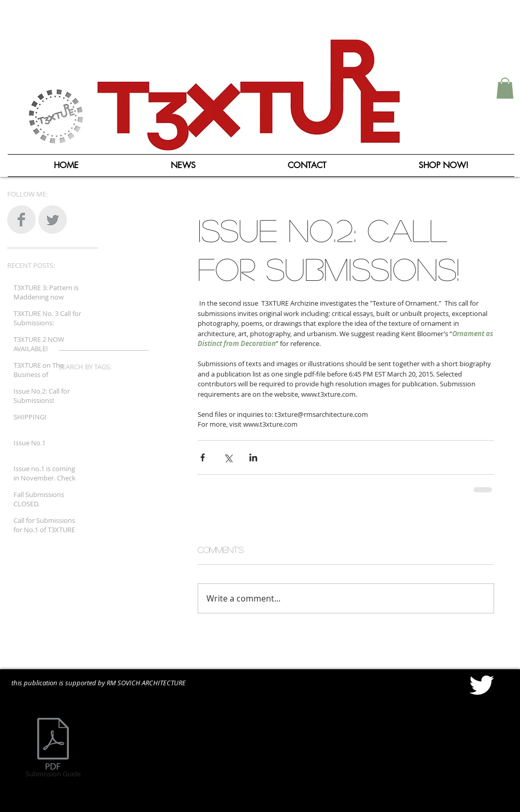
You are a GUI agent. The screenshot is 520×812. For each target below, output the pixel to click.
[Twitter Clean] (481, 685)
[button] (505, 88)
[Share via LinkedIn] (253, 457)
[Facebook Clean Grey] (21, 220)
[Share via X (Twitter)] (228, 457)
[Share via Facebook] (203, 457)
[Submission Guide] (53, 750)
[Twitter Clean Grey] (53, 220)
